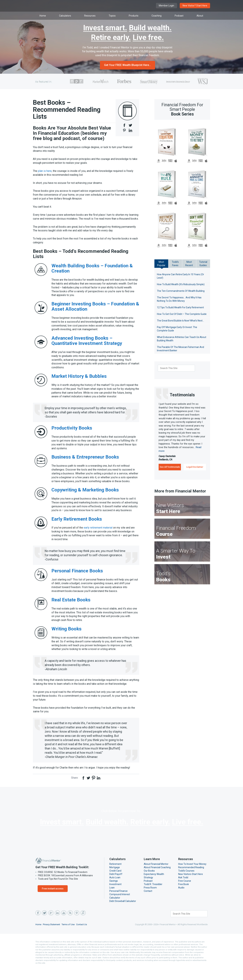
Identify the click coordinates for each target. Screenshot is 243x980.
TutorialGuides (203, 264)
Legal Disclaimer (195, 467)
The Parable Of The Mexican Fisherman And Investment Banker (180, 349)
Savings (114, 892)
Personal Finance (119, 903)
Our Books (149, 882)
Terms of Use (69, 936)
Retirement (115, 876)
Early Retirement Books (77, 527)
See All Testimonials (170, 467)
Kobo (164, 161)
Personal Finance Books (77, 578)
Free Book (184, 896)
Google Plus (51, 925)
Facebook (38, 925)
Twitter (44, 925)
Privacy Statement (52, 936)
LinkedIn (57, 925)
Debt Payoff (116, 886)
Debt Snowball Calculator (123, 913)
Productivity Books (72, 432)
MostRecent (189, 264)
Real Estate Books (71, 608)
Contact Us (83, 936)
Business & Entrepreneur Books (85, 461)
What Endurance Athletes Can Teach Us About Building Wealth (181, 339)
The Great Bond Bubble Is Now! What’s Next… (181, 321)
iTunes (83, 925)
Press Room (150, 899)
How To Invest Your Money (192, 876)
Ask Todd (183, 889)
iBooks (176, 161)
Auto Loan (115, 889)
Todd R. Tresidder (153, 896)
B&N (171, 161)
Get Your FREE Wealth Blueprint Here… (127, 65)
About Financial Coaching (157, 879)
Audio (181, 899)
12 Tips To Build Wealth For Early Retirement (180, 307)
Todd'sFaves (175, 264)
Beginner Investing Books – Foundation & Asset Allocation (95, 310)
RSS (70, 925)
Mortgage (114, 879)
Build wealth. (150, 28)
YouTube (64, 925)
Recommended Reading (191, 879)
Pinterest (76, 925)
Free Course (185, 892)
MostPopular (161, 264)
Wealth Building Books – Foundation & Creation (92, 272)
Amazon (158, 161)
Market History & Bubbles (79, 380)
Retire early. (111, 38)
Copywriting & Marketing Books (85, 498)
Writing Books (66, 637)
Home (38, 936)
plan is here (45, 171)
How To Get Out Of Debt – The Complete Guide (182, 314)
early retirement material (98, 535)
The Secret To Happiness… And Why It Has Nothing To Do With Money (180, 299)
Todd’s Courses (186, 882)
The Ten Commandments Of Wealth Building (180, 291)
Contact (148, 903)
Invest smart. (105, 28)
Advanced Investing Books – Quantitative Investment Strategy (87, 345)
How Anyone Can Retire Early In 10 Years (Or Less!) (181, 276)
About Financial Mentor (156, 876)
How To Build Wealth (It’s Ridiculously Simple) (181, 284)
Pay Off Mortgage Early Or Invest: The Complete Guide (177, 329)
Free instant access (53, 900)
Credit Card (115, 882)
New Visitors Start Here (190, 886)
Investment (115, 896)
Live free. (148, 38)
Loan (112, 899)
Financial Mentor (69, 6)
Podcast (148, 892)
